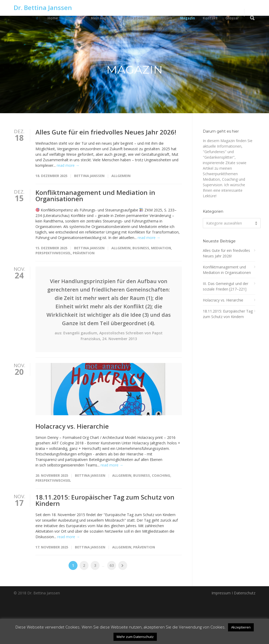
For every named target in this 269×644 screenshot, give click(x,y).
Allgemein (121, 176)
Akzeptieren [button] (241, 627)
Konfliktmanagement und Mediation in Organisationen (95, 196)
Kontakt (210, 18)
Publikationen (135, 18)
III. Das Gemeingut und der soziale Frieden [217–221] (226, 286)
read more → (68, 165)
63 (112, 610)
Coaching (161, 520)
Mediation (161, 248)
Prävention (84, 253)
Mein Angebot (103, 18)
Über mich (74, 18)
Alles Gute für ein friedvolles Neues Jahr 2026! (106, 132)
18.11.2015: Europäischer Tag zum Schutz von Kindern (105, 545)
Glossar (232, 18)
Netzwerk (164, 18)
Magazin (188, 18)
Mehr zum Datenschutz (135, 637)
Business (141, 248)
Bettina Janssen (89, 176)
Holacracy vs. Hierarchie (72, 471)
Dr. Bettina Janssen (43, 7)
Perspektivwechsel (53, 253)
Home (53, 18)
